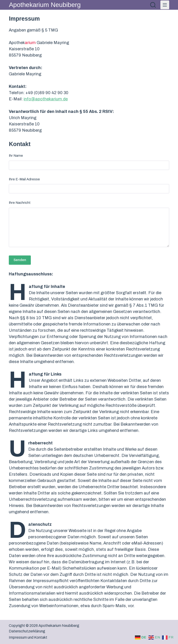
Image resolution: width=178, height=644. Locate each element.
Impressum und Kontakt (28, 637)
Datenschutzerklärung (27, 631)
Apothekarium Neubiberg (45, 5)
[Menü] (165, 5)
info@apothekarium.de (46, 99)
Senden (20, 260)
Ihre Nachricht (20, 203)
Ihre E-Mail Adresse (24, 179)
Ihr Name (16, 156)
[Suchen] (153, 5)
